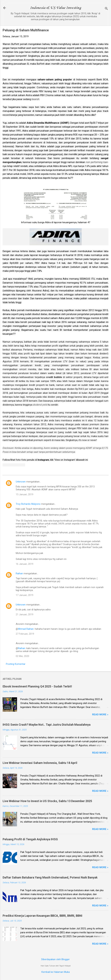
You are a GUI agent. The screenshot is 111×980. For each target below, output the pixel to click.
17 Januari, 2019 (25, 595)
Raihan (19, 573)
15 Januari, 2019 (25, 494)
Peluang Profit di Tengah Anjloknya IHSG (30, 839)
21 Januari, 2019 (25, 614)
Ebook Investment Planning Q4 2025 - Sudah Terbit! (37, 686)
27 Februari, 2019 (25, 634)
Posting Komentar (16, 664)
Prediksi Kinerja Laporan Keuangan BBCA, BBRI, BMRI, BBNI (42, 916)
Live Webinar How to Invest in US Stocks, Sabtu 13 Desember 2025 (47, 801)
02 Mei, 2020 (22, 656)
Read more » (100, 715)
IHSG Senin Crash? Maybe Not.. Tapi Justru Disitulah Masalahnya (47, 725)
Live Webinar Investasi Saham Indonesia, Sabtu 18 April (40, 763)
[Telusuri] (106, 9)
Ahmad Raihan (26, 629)
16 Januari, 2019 (25, 564)
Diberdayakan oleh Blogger (55, 959)
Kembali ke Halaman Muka (56, 972)
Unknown (21, 482)
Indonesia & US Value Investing (55, 8)
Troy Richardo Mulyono (28, 504)
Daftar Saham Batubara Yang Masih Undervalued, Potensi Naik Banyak (50, 877)
